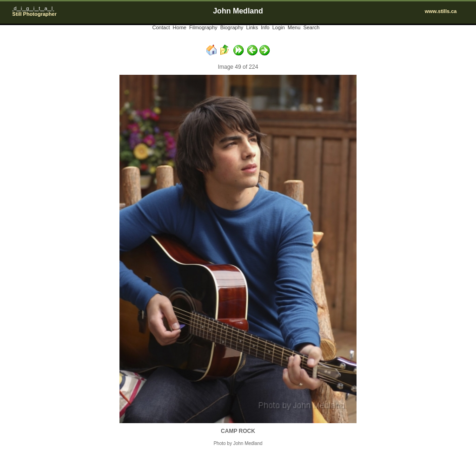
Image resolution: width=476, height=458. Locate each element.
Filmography (203, 27)
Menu (294, 27)
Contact (161, 27)
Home (180, 27)
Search (311, 27)
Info (265, 27)
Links (252, 27)
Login (279, 27)
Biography (232, 27)
